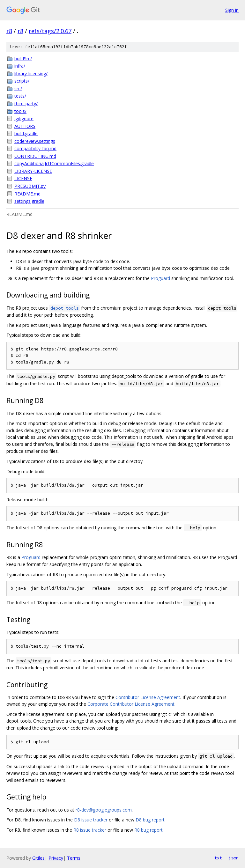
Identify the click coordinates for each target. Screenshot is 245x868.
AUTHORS (25, 126)
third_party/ (26, 103)
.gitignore (24, 118)
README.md (27, 194)
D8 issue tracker (91, 820)
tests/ (20, 96)
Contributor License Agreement (148, 697)
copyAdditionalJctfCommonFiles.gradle (54, 163)
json (234, 858)
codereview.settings (35, 141)
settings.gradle (29, 201)
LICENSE (23, 178)
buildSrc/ (23, 59)
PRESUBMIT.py (30, 186)
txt (218, 858)
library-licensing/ (31, 74)
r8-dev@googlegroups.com (104, 810)
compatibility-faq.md (35, 148)
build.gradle (26, 133)
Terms (74, 858)
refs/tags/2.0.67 (50, 31)
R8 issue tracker (90, 830)
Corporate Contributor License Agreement (131, 704)
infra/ (20, 66)
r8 (9, 31)
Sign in (232, 10)
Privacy (56, 858)
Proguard (160, 278)
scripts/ (22, 81)
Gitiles (38, 858)
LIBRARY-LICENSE (33, 171)
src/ (18, 88)
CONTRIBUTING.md (35, 156)
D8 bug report (150, 820)
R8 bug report (148, 830)
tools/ (20, 111)
